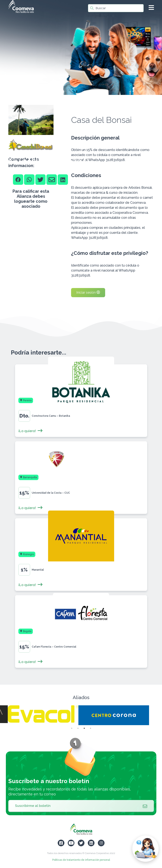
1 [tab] (72, 728)
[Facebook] (18, 180)
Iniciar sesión (88, 292)
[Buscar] (116, 8)
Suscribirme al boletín (81, 806)
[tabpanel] (116, 715)
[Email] (52, 180)
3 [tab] (84, 728)
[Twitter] (41, 180)
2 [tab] (78, 728)
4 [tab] (91, 728)
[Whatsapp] (29, 180)
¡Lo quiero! (31, 431)
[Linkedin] (63, 180)
